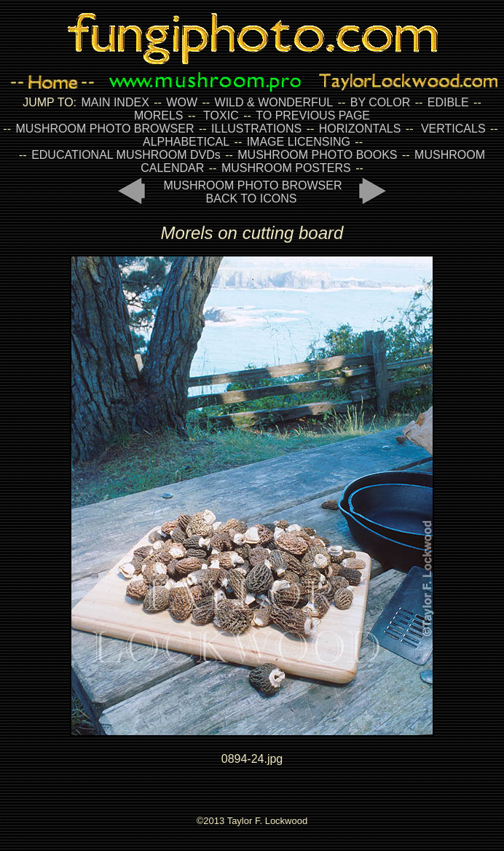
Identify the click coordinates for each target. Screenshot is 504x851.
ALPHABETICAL (186, 142)
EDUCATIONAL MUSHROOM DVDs (126, 155)
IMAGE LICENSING (297, 142)
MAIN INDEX (115, 102)
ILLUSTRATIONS (256, 129)
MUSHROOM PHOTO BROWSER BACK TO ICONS (252, 192)
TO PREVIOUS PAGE (313, 115)
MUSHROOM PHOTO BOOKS (317, 155)
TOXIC (221, 115)
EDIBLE (448, 102)
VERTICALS (453, 129)
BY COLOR (380, 102)
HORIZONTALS (360, 129)
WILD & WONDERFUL (274, 102)
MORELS (159, 115)
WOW (182, 102)
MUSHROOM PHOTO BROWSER (105, 129)
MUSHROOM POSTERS (286, 168)
